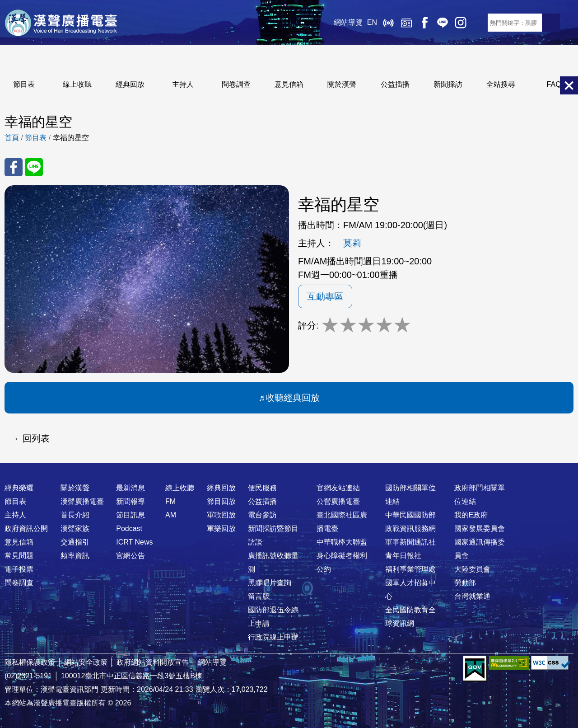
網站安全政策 (86, 662)
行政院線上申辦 (273, 637)
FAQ (554, 84)
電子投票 (19, 569)
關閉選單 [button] (569, 85)
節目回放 (221, 501)
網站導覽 (348, 22)
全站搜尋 (501, 84)
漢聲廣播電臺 (61, 23)
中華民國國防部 (410, 515)
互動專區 (325, 296)
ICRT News (134, 542)
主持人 (183, 84)
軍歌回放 (221, 515)
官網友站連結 (338, 488)
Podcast (129, 528)
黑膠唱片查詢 (270, 583)
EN (372, 22)
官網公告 (131, 556)
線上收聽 (388, 23)
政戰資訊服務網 (410, 528)
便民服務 (262, 488)
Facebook (424, 23)
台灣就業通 (472, 596)
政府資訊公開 (26, 528)
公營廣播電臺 (338, 501)
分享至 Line (34, 167)
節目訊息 (131, 515)
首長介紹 (75, 515)
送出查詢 (551, 23)
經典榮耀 (19, 488)
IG (461, 23)
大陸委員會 (472, 569)
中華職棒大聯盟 (342, 542)
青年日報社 (403, 556)
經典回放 (406, 23)
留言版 (259, 596)
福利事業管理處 (410, 569)
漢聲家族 (75, 528)
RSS (479, 23)
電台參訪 (262, 515)
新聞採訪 (448, 84)
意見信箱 (289, 84)
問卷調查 (236, 84)
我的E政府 (471, 515)
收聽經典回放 (293, 398)
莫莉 (352, 243)
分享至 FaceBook (14, 167)
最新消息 (131, 488)
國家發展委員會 (480, 528)
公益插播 (395, 84)
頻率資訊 (75, 556)
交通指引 (75, 542)
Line (443, 23)
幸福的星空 (71, 138)
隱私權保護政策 (30, 662)
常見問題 (19, 556)
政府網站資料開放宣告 (153, 662)
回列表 (36, 438)
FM (170, 501)
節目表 (24, 84)
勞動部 (465, 583)
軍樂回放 (221, 528)
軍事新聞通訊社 (410, 542)
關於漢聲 (342, 84)
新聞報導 (131, 501)
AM (171, 515)
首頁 (12, 138)
